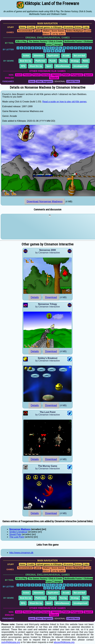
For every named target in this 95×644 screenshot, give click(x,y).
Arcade (66, 56)
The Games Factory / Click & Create (45, 41)
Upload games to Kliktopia (49, 27)
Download (51, 297)
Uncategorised (80, 66)
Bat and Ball (79, 56)
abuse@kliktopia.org (64, 642)
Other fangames (44, 81)
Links (86, 27)
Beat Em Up (26, 61)
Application (53, 56)
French (37, 75)
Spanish (88, 75)
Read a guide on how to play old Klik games (64, 102)
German (46, 75)
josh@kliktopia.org (11, 642)
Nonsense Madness (20, 529)
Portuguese (77, 75)
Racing (63, 61)
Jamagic (58, 44)
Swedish (54, 78)
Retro (86, 61)
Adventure (38, 56)
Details (35, 297)
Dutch (19, 75)
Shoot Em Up (36, 66)
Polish (66, 75)
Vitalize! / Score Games (53, 31)
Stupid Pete (15, 534)
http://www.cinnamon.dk (21, 553)
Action (26, 56)
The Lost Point (17, 537)
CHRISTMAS (73, 81)
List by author (58, 34)
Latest (37, 31)
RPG (23, 66)
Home (22, 27)
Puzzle (53, 61)
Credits (31, 27)
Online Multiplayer (75, 31)
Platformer (40, 61)
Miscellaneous (62, 66)
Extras (78, 27)
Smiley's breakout (18, 532)
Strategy (75, 61)
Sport (49, 66)
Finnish (27, 75)
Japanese (56, 75)
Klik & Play (21, 41)
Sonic (32, 81)
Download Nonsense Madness (45, 201)
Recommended (25, 31)
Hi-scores (68, 27)
